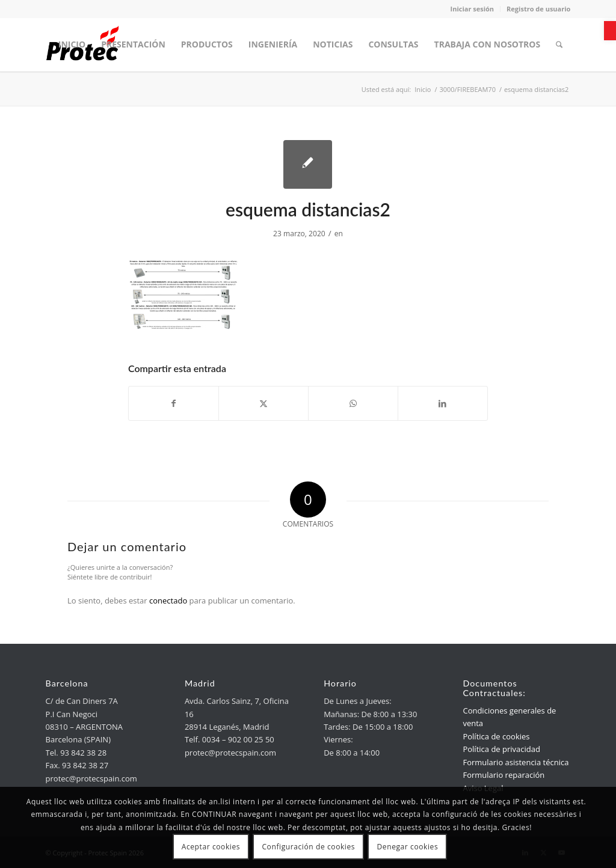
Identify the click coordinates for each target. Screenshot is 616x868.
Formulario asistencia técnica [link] (516, 762)
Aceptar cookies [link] (211, 847)
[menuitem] (72, 44)
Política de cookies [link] (496, 736)
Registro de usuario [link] (538, 9)
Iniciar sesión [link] (473, 9)
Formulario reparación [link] (504, 775)
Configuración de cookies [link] (308, 847)
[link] (610, 31)
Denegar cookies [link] (408, 847)
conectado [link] (168, 601)
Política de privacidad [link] (501, 749)
